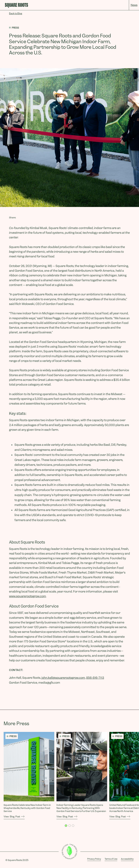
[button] (66, 826)
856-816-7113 (95, 678)
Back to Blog (16, 13)
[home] (16, 5)
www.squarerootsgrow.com (28, 596)
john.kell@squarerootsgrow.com (63, 678)
